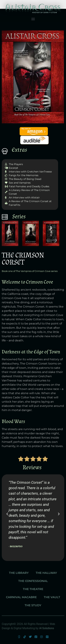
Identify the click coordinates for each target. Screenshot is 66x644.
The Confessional (33, 581)
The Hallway (46, 573)
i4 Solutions (47, 628)
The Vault (52, 597)
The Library (19, 573)
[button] (33, 19)
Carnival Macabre (21, 597)
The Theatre (33, 589)
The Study (33, 605)
